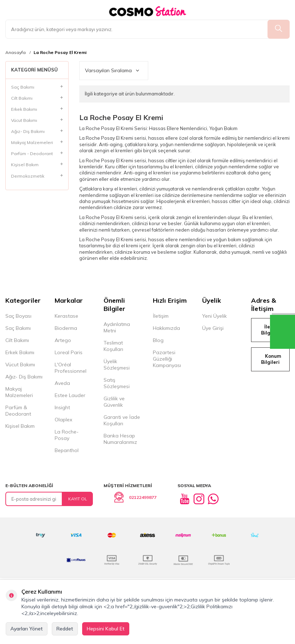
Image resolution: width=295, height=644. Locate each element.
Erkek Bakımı (20, 352)
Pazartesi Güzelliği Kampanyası (167, 359)
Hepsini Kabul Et (106, 629)
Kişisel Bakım (20, 426)
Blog (158, 340)
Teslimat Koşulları (113, 346)
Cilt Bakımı (17, 340)
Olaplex (63, 420)
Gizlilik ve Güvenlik (114, 402)
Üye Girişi (213, 328)
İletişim (161, 316)
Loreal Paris (69, 352)
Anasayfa (16, 53)
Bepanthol (67, 450)
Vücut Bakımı (20, 365)
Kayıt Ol (78, 499)
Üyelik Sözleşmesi (117, 365)
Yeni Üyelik (214, 316)
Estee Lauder (70, 395)
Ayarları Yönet (27, 629)
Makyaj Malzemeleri (19, 392)
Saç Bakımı (18, 328)
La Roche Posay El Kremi (60, 53)
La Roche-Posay (67, 435)
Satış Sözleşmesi (117, 383)
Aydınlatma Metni (117, 327)
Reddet (65, 629)
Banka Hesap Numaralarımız (120, 439)
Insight (62, 407)
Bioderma (66, 328)
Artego (63, 340)
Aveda (62, 383)
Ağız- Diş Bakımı (24, 377)
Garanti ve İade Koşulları (122, 420)
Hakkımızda (166, 328)
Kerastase (66, 316)
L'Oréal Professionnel (71, 368)
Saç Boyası (18, 316)
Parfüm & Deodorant (18, 411)
